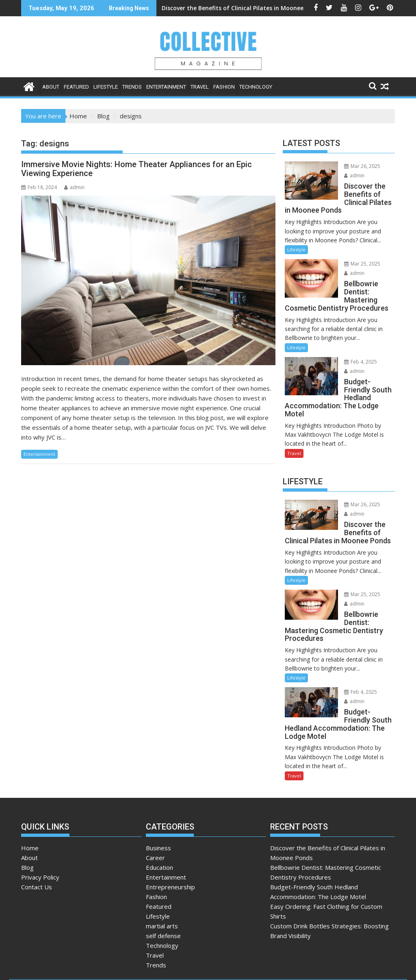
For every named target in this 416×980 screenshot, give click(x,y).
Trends (132, 87)
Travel (200, 87)
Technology (256, 87)
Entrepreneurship (170, 855)
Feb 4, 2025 (354, 354)
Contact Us (37, 855)
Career (155, 825)
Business (158, 816)
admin (74, 187)
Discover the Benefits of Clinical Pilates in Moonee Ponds (200, 8)
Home (30, 816)
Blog (27, 835)
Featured (76, 87)
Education (159, 835)
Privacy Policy (40, 845)
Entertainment (166, 87)
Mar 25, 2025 (355, 256)
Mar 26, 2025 (355, 166)
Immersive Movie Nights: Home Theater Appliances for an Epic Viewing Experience (136, 169)
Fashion (224, 87)
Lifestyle (106, 87)
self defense (163, 904)
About (51, 87)
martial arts (162, 894)
